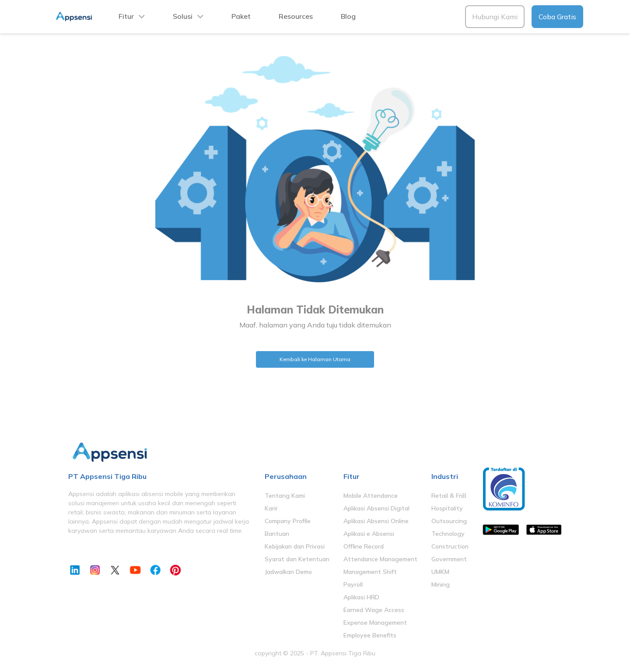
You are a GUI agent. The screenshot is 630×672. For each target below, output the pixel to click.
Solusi (183, 16)
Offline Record (364, 546)
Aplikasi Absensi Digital (376, 508)
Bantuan (277, 534)
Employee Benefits (370, 635)
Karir (271, 508)
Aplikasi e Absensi (369, 534)
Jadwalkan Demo (288, 572)
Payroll (353, 584)
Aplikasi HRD (361, 597)
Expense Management (375, 623)
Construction (450, 546)
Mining (441, 584)
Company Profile (288, 521)
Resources (296, 16)
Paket (241, 16)
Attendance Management (380, 559)
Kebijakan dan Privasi (295, 546)
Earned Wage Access (374, 610)
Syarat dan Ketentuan (297, 559)
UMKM (440, 572)
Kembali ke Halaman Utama (315, 359)
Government (449, 559)
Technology (448, 534)
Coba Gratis (557, 17)
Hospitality (447, 508)
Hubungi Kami (495, 17)
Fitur (126, 16)
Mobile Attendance (371, 496)
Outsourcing (449, 521)
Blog (348, 16)
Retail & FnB (449, 496)
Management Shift (370, 572)
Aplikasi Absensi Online (376, 521)
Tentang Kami (285, 496)
